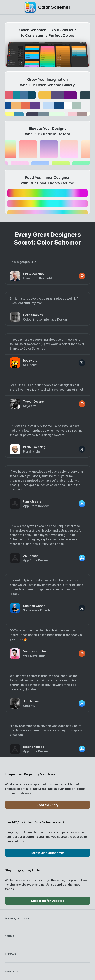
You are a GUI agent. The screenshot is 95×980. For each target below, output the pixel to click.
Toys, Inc (15, 918)
